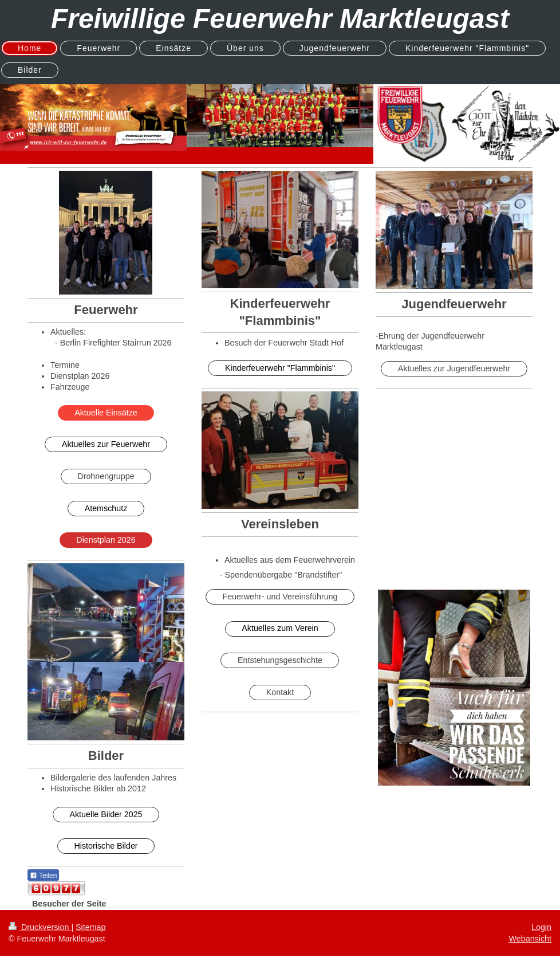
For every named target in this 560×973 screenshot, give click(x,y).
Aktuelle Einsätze (106, 413)
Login (541, 927)
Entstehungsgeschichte (280, 660)
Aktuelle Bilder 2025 (106, 814)
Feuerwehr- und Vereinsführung (280, 597)
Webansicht (530, 939)
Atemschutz (106, 508)
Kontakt (280, 692)
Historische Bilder (106, 846)
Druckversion (40, 927)
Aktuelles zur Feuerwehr (106, 444)
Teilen (43, 876)
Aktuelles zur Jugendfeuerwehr (454, 368)
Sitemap (90, 927)
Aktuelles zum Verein (280, 628)
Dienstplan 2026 (106, 540)
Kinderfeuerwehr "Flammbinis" (280, 368)
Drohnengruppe (106, 476)
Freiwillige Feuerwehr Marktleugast (280, 19)
